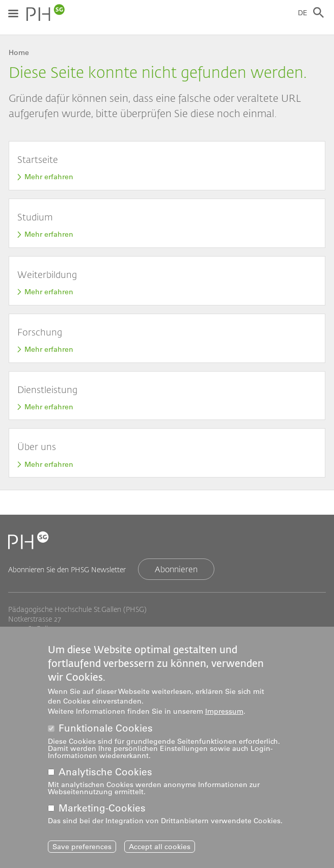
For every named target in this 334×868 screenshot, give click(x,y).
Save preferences (82, 851)
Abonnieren (176, 569)
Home (19, 52)
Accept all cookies (160, 851)
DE (303, 13)
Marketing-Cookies (102, 813)
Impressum (224, 716)
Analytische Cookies (105, 777)
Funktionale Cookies (106, 733)
